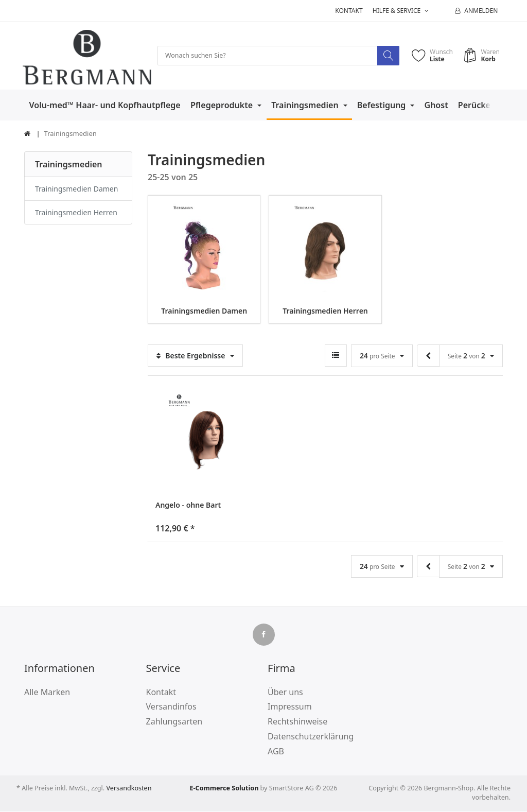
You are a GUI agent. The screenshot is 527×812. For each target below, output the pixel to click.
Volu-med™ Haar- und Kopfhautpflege (105, 106)
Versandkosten (129, 789)
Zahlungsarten (174, 722)
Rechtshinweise (297, 722)
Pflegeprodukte (223, 106)
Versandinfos (171, 707)
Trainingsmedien (306, 106)
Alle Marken (47, 693)
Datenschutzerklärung (311, 737)
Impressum (290, 707)
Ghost (436, 106)
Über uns (285, 693)
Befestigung (383, 106)
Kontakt (349, 11)
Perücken (478, 106)
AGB (276, 752)
